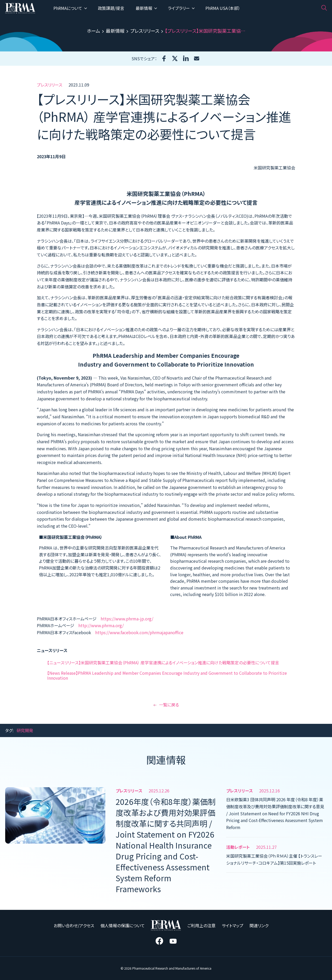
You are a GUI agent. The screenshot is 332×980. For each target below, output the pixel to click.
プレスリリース (145, 31)
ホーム (94, 31)
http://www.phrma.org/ (101, 625)
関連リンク (259, 925)
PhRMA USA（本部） (223, 8)
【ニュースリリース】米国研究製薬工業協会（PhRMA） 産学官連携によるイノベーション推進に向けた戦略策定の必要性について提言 (163, 663)
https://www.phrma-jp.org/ (127, 619)
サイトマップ (233, 925)
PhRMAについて (70, 8)
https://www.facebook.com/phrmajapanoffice (139, 632)
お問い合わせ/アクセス (74, 925)
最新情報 (146, 8)
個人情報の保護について (123, 925)
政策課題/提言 (111, 8)
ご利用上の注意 (201, 925)
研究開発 (25, 730)
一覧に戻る (166, 705)
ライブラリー (181, 8)
